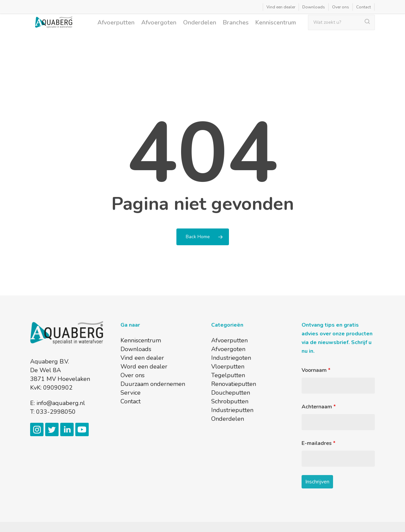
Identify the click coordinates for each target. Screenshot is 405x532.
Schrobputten (230, 401)
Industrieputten (232, 410)
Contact (131, 401)
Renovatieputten (234, 384)
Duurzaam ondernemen (153, 384)
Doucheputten (231, 393)
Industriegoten (231, 358)
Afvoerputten (229, 340)
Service (131, 393)
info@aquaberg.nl (61, 403)
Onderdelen (228, 419)
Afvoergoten (228, 349)
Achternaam (319, 407)
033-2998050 (56, 412)
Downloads (136, 349)
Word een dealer (144, 367)
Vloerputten (228, 367)
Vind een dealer (142, 358)
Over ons (133, 375)
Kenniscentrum (141, 340)
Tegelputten (228, 375)
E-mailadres (318, 443)
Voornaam (316, 370)
